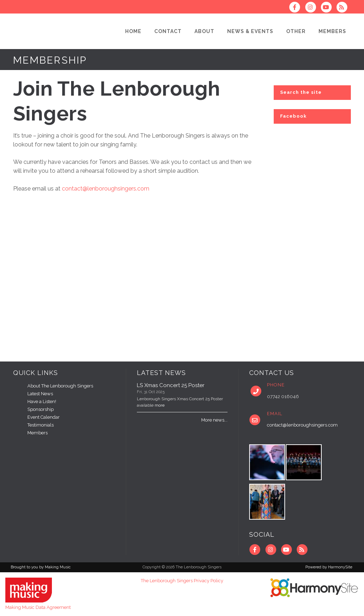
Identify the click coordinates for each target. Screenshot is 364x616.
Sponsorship (41, 409)
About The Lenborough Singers (60, 386)
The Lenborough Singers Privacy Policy (182, 581)
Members (38, 433)
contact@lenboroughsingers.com (106, 189)
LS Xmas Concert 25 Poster (171, 385)
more (160, 405)
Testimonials (41, 425)
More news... (214, 420)
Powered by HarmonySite (329, 567)
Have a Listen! (42, 401)
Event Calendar (44, 417)
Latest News (40, 394)
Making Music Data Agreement (38, 607)
